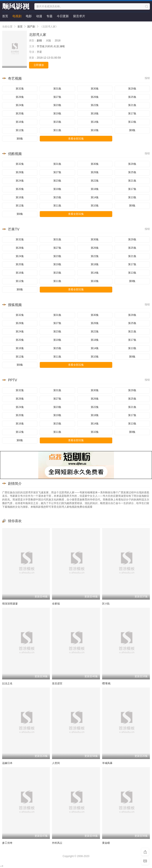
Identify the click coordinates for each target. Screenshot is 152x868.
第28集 (20, 97)
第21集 (132, 105)
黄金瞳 (106, 843)
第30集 (95, 89)
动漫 (39, 16)
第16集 (20, 122)
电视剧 (17, 16)
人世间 (56, 763)
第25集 (132, 97)
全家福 (56, 604)
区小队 (106, 604)
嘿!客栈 (106, 683)
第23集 (57, 105)
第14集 (95, 122)
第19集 (57, 114)
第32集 (20, 89)
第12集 (20, 130)
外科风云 (57, 843)
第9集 (132, 130)
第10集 (95, 130)
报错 (147, 78)
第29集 (132, 89)
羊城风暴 (107, 763)
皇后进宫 (57, 683)
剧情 (39, 41)
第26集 (95, 97)
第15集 (57, 122)
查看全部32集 (76, 139)
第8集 (20, 139)
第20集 (20, 114)
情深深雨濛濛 (10, 604)
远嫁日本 (7, 763)
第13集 (132, 122)
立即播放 (39, 65)
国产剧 (31, 27)
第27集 (57, 97)
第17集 (132, 114)
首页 (5, 16)
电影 (29, 16)
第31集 (57, 89)
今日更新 (63, 16)
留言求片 (79, 16)
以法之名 (7, 683)
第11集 (57, 130)
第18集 (95, 114)
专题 (49, 16)
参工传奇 (7, 843)
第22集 (95, 105)
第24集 (20, 105)
